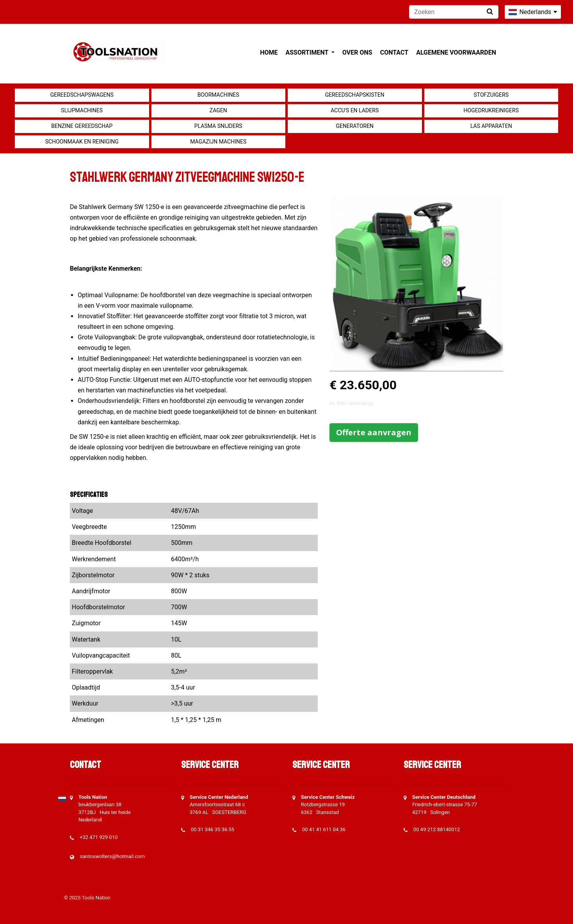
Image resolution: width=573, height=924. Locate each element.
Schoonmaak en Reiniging (82, 142)
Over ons (357, 52)
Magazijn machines (218, 142)
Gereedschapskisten (355, 95)
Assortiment (308, 52)
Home (269, 52)
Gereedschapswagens (82, 95)
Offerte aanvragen (374, 432)
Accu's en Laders (355, 110)
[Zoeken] (454, 12)
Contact (394, 52)
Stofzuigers (491, 95)
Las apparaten (491, 126)
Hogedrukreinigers (491, 110)
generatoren (355, 126)
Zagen (218, 110)
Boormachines (218, 95)
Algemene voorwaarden (456, 52)
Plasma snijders (218, 126)
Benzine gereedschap (82, 126)
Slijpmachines (82, 110)
